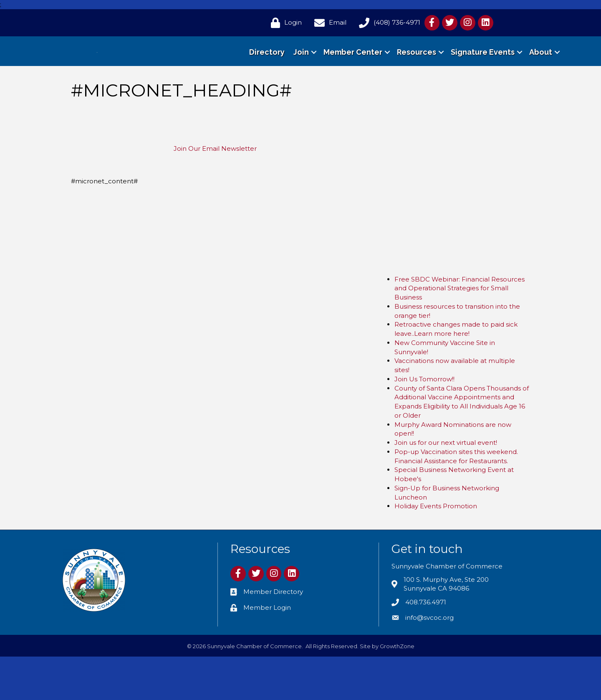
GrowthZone (397, 690)
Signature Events (483, 74)
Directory (267, 74)
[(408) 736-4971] (388, 23)
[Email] (328, 23)
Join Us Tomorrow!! (424, 422)
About (541, 74)
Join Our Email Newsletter (215, 192)
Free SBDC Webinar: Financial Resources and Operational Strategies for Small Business (460, 331)
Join (301, 74)
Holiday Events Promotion (436, 549)
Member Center (353, 74)
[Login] (284, 23)
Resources (417, 74)
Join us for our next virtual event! (446, 486)
